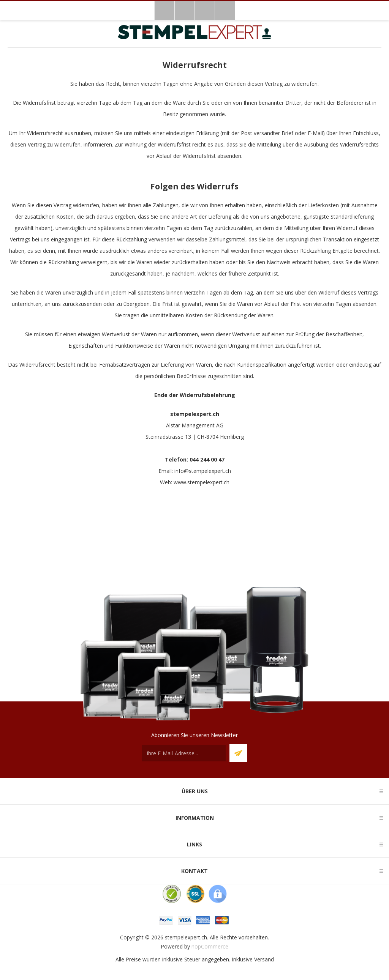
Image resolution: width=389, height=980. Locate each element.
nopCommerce (210, 946)
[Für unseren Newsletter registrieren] (184, 753)
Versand (264, 959)
